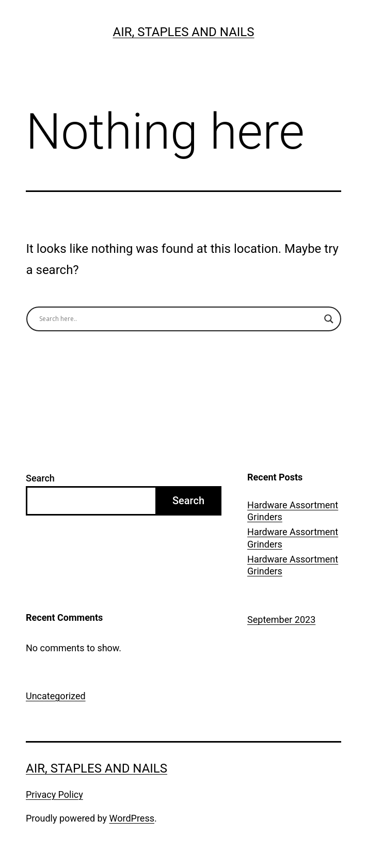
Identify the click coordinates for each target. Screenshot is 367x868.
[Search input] (179, 319)
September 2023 (281, 620)
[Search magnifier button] (329, 319)
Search (40, 478)
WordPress (132, 818)
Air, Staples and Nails (183, 32)
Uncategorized (56, 696)
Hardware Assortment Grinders (293, 511)
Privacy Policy (54, 794)
